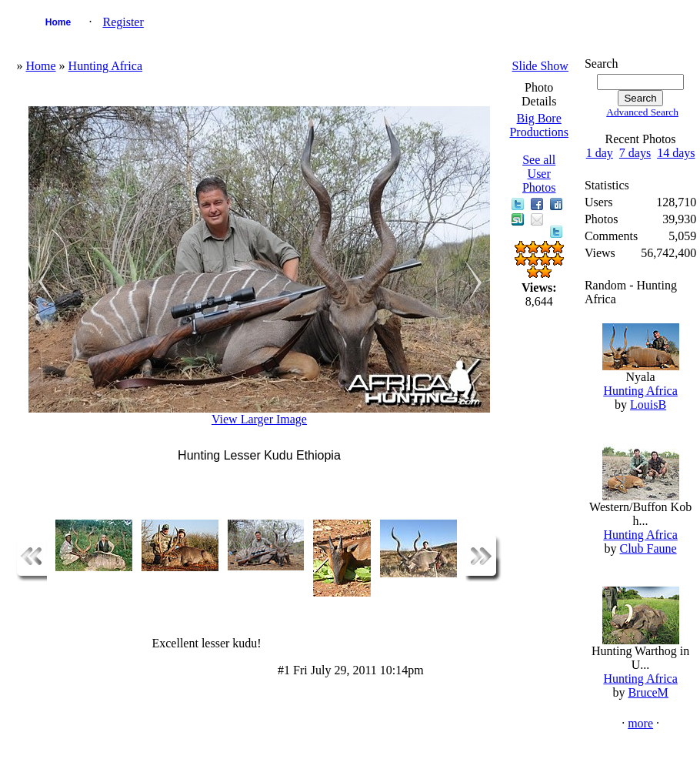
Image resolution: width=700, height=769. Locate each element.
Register (123, 22)
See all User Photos (539, 174)
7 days (635, 153)
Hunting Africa (105, 66)
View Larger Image (259, 419)
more (640, 723)
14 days (676, 153)
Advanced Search (642, 112)
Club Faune (648, 548)
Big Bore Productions (538, 125)
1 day (600, 153)
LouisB (648, 405)
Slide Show (540, 66)
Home (58, 22)
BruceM (648, 692)
